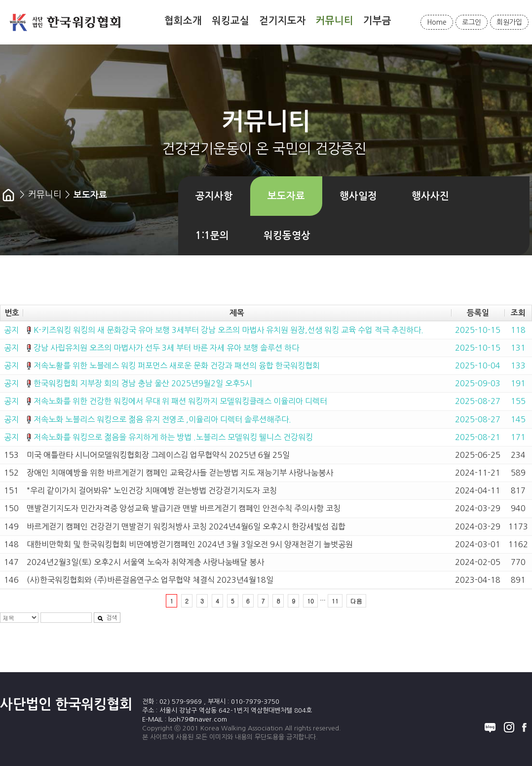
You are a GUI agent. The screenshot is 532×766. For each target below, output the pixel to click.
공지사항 (214, 196)
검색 (107, 618)
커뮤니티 (335, 21)
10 (310, 601)
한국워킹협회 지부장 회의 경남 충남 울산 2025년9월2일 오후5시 (143, 383)
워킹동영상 (287, 236)
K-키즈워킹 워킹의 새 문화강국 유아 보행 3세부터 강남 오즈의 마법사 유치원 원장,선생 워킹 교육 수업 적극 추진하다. (228, 330)
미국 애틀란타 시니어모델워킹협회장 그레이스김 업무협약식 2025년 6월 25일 (158, 455)
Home (437, 22)
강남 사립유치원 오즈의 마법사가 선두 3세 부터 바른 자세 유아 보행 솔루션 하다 (166, 348)
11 (335, 601)
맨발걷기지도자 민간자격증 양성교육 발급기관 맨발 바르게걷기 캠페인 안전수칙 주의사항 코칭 (184, 508)
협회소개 (183, 21)
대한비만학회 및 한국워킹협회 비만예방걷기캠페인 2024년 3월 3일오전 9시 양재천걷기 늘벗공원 (190, 544)
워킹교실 (230, 21)
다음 (356, 601)
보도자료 (286, 196)
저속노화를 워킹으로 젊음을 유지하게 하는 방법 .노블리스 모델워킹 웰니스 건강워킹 (173, 437)
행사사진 (430, 196)
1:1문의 (212, 236)
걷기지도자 (283, 21)
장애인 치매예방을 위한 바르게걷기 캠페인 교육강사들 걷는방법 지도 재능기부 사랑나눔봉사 (180, 473)
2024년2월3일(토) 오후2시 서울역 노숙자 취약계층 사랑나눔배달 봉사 (145, 562)
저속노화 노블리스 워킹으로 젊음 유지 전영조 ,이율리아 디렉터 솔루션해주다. (162, 419)
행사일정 (358, 196)
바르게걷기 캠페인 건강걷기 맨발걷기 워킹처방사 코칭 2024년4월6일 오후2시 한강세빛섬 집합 (186, 526)
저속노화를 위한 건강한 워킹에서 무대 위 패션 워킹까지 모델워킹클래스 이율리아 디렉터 (180, 401)
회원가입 (509, 22)
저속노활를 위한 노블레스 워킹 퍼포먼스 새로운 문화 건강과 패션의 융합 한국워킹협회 (177, 365)
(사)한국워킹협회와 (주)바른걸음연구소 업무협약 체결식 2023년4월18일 (150, 580)
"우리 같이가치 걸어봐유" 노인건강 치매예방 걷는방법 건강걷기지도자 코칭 (152, 490)
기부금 (377, 21)
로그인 (472, 22)
